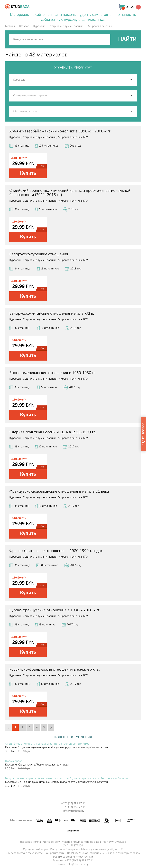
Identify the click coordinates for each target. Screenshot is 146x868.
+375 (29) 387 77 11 (73, 803)
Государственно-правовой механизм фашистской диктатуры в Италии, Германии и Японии (67, 779)
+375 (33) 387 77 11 (73, 807)
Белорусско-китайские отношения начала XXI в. (52, 314)
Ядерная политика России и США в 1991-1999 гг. (53, 432)
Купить (28, 173)
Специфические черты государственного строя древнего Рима (47, 744)
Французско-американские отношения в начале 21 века (59, 492)
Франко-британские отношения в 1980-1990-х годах (56, 551)
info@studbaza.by (73, 811)
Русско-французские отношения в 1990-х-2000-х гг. (55, 610)
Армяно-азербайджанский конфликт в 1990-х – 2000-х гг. (60, 131)
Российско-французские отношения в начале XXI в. (55, 670)
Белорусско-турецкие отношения (39, 254)
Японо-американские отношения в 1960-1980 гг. (53, 373)
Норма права (14, 761)
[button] (132, 112)
